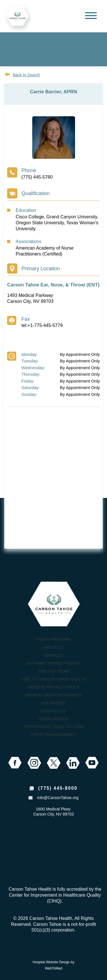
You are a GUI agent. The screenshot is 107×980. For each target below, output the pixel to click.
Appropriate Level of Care (54, 727)
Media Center (53, 719)
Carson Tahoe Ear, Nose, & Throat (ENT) (53, 285)
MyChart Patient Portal (53, 663)
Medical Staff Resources (53, 695)
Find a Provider (53, 639)
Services (53, 655)
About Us (53, 647)
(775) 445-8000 (58, 788)
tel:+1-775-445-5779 (42, 325)
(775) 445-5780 (37, 177)
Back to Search (26, 75)
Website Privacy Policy (53, 687)
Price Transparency (53, 735)
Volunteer (54, 703)
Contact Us (54, 711)
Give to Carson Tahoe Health (53, 679)
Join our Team (53, 671)
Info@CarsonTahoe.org (58, 798)
